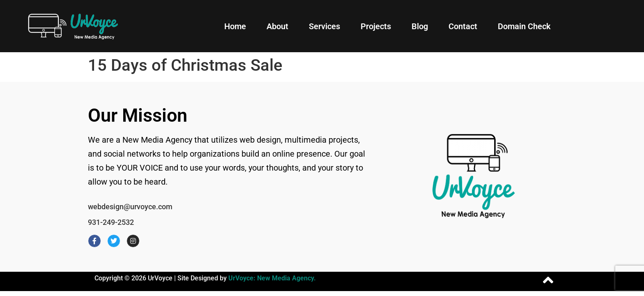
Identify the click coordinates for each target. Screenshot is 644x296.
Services (324, 26)
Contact (463, 26)
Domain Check (524, 26)
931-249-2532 (111, 222)
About (277, 26)
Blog (420, 26)
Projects (376, 26)
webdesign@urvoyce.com (130, 207)
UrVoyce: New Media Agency (271, 278)
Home (235, 26)
